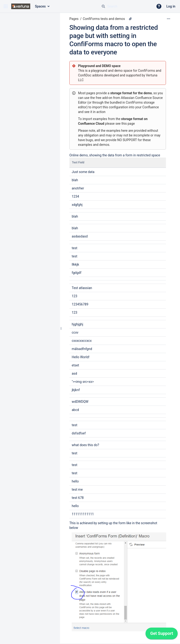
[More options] (169, 19)
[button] (6, 6)
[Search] (103, 6)
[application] (162, 635)
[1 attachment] (130, 19)
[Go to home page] (21, 6)
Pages (74, 19)
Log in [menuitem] (171, 6)
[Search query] (126, 6)
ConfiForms (147, 71)
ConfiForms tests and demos (104, 19)
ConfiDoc (85, 75)
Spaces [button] (40, 6)
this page (128, 124)
